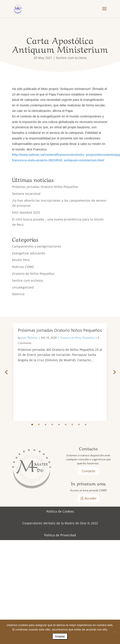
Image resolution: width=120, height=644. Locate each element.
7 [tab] (72, 424)
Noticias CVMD (23, 267)
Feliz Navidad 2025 (26, 212)
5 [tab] (59, 424)
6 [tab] (66, 424)
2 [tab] (39, 424)
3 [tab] (46, 424)
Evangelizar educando (28, 253)
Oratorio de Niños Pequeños (33, 274)
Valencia (18, 294)
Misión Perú (21, 260)
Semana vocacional (26, 194)
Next (114, 372)
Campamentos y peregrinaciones (37, 246)
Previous (6, 372)
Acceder (91, 498)
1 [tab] (32, 424)
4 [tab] (52, 424)
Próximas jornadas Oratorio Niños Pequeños (45, 187)
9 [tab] (86, 424)
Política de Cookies (60, 511)
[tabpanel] (60, 372)
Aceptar (60, 636)
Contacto (88, 471)
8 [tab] (79, 424)
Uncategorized (23, 287)
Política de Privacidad (60, 535)
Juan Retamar (30, 338)
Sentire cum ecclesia (71, 58)
